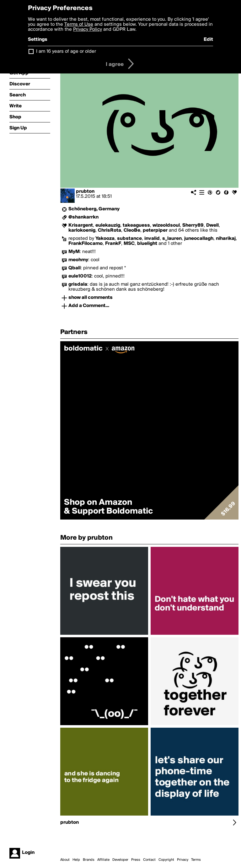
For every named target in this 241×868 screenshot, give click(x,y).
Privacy (183, 860)
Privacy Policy (88, 30)
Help (76, 860)
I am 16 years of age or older (66, 51)
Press (136, 860)
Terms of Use (79, 24)
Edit (208, 40)
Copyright (166, 860)
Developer (120, 860)
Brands (89, 860)
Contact (149, 860)
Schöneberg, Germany (94, 209)
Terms (196, 860)
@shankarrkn (83, 217)
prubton (85, 191)
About (65, 860)
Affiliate (103, 860)
